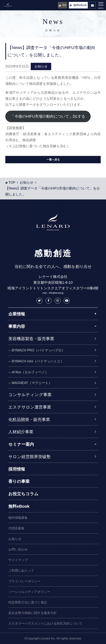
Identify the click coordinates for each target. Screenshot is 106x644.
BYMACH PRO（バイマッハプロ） (39, 350)
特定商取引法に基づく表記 (28, 602)
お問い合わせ (18, 549)
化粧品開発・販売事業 (29, 420)
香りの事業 (19, 481)
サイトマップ (18, 560)
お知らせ (41, 66)
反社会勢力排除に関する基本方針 (33, 613)
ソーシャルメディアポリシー (29, 592)
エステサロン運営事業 (30, 407)
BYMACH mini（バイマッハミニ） (39, 361)
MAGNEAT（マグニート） (33, 383)
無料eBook (19, 506)
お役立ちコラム (23, 494)
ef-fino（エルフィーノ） (31, 372)
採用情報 (17, 469)
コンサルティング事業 (30, 395)
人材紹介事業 (21, 432)
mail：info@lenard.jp (53, 293)
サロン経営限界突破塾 (29, 457)
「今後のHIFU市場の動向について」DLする (48, 116)
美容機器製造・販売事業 (31, 339)
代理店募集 (16, 528)
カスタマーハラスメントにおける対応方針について (45, 624)
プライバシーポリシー (24, 581)
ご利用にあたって (21, 571)
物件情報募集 (18, 518)
